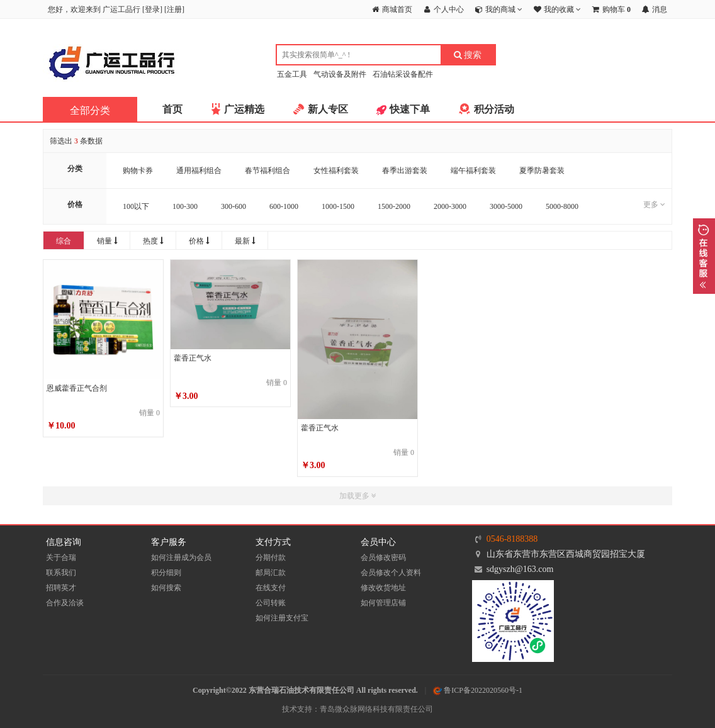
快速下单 (410, 109)
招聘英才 (61, 588)
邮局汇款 (271, 573)
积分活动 (494, 109)
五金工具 (292, 74)
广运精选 (244, 109)
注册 (174, 9)
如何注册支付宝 (282, 618)
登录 (152, 9)
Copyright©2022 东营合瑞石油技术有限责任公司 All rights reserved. (305, 690)
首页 (172, 109)
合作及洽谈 (65, 603)
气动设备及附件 (340, 74)
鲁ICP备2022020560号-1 (478, 690)
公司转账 (271, 603)
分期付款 (271, 557)
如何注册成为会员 (181, 557)
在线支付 (271, 588)
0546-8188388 (512, 539)
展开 (704, 256)
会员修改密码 (383, 557)
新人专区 (328, 109)
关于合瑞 (61, 557)
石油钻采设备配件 (403, 74)
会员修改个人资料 (391, 573)
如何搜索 (166, 588)
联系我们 (61, 573)
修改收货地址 (383, 588)
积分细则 (166, 573)
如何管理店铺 (383, 603)
